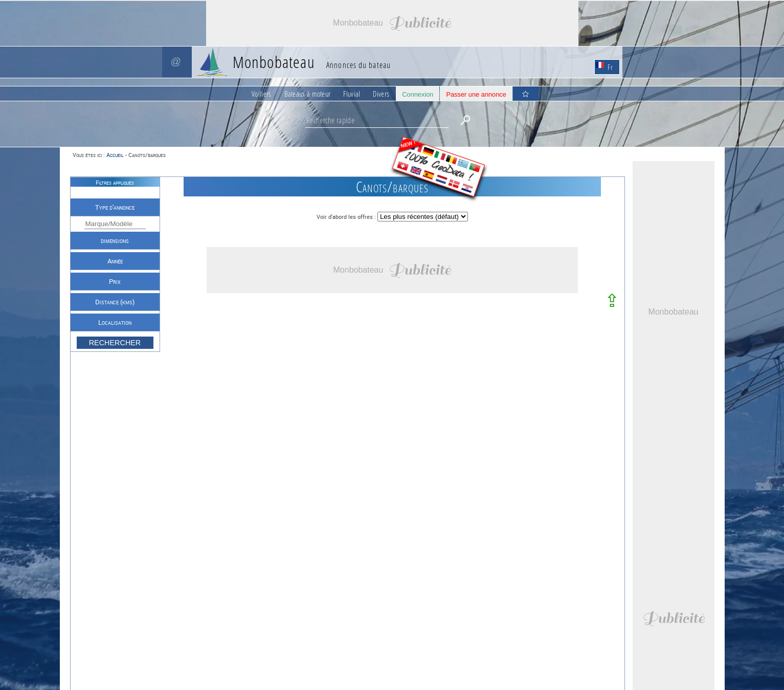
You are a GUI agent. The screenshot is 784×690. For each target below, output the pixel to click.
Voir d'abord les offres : (347, 217)
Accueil (115, 155)
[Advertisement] (392, 23)
